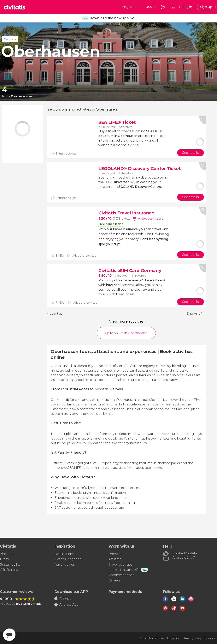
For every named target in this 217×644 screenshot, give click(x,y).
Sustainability (10, 565)
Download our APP (71, 592)
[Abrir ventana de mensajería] (9, 635)
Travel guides (65, 565)
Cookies (210, 638)
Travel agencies (120, 565)
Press (4, 559)
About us (7, 554)
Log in (187, 7)
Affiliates (115, 559)
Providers (116, 554)
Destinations (64, 554)
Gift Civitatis (9, 570)
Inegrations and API (124, 570)
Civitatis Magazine (68, 559)
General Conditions (152, 638)
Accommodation (122, 575)
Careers (114, 580)
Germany (10, 39)
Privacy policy (193, 638)
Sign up (206, 7)
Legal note (174, 638)
